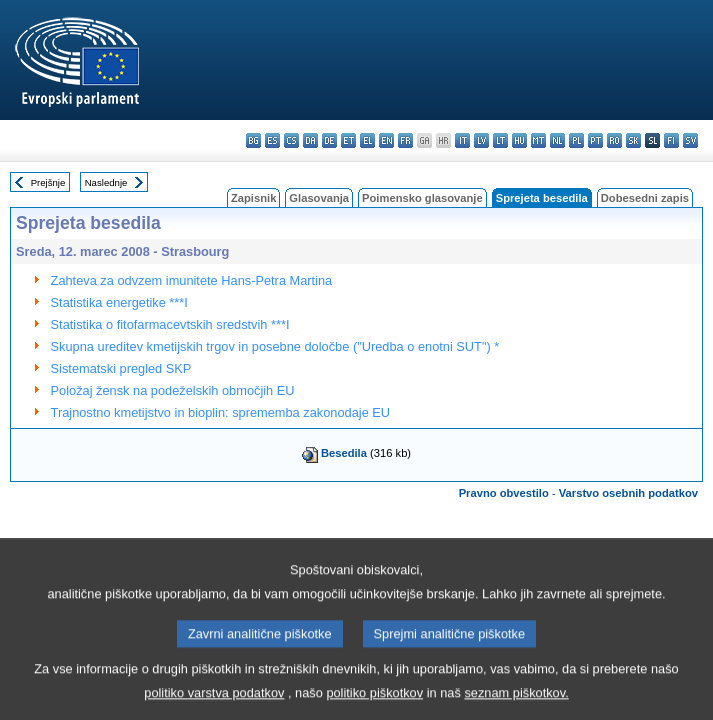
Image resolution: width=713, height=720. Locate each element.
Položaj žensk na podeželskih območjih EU (173, 390)
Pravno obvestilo (504, 493)
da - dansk (310, 140)
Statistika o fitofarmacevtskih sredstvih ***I (170, 324)
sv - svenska (690, 140)
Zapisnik (253, 198)
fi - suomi (671, 140)
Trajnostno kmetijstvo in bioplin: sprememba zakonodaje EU (221, 412)
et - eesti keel (348, 140)
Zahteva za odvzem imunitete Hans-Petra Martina (192, 280)
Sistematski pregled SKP (121, 368)
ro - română (614, 140)
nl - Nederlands (557, 140)
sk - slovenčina (633, 140)
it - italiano (462, 140)
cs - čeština (291, 140)
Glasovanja (319, 198)
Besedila (344, 453)
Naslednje (106, 182)
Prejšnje (48, 182)
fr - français (405, 140)
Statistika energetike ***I (119, 302)
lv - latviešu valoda (481, 140)
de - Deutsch (329, 140)
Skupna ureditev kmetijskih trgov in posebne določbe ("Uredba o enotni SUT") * (275, 346)
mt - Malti (538, 140)
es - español (272, 140)
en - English (386, 140)
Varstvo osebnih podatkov (628, 493)
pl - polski (576, 140)
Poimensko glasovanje (422, 198)
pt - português (595, 140)
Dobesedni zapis (645, 198)
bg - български (253, 140)
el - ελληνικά (367, 140)
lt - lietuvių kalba (500, 140)
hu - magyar (519, 140)
